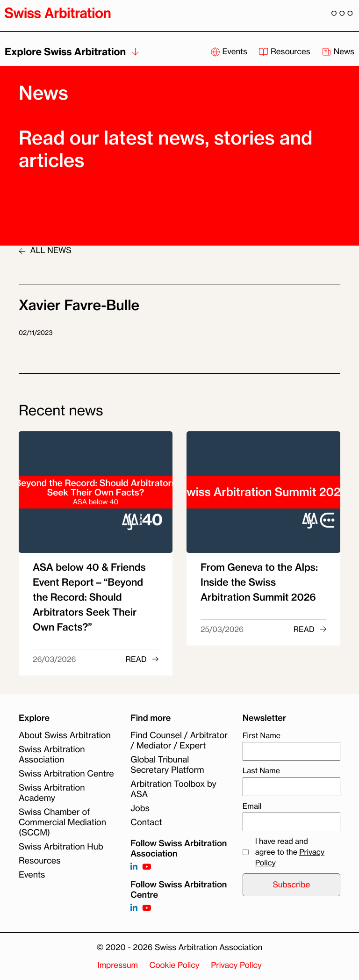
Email (252, 806)
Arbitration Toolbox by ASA (173, 789)
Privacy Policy (236, 965)
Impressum (118, 965)
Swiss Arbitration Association (52, 755)
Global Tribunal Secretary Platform (167, 765)
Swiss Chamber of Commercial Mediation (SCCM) (62, 822)
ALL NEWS (45, 250)
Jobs (140, 808)
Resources (40, 861)
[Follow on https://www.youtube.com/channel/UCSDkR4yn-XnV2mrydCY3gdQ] (147, 867)
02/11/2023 (36, 333)
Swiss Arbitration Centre (66, 774)
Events (32, 875)
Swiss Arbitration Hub (61, 847)
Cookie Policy (175, 965)
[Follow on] (134, 908)
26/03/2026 (54, 659)
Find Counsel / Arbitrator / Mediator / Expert (179, 740)
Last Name (261, 770)
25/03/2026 (222, 629)
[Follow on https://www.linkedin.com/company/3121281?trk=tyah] (134, 867)
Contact (146, 822)
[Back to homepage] (58, 13)
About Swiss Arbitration (65, 735)
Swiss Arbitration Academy (52, 793)
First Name (262, 735)
